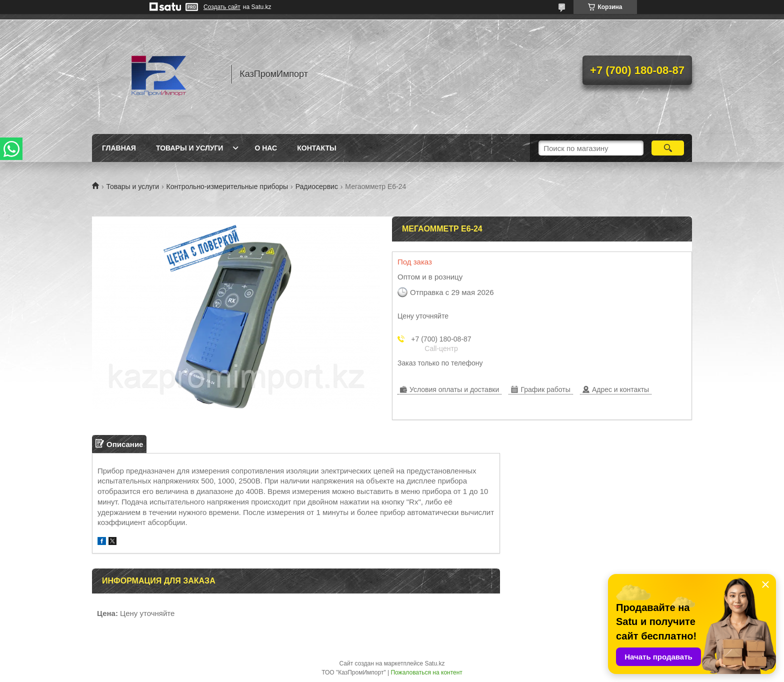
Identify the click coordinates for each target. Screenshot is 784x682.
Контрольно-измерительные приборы (227, 186)
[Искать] (668, 148)
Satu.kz (434, 663)
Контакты (316, 148)
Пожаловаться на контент (426, 672)
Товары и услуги (190, 148)
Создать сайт (222, 7)
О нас (266, 148)
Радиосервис (317, 186)
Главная (119, 148)
